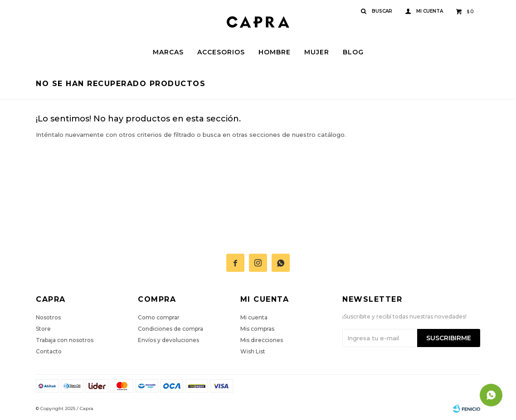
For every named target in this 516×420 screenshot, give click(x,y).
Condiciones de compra (170, 329)
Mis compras (257, 329)
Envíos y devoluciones (168, 340)
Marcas (168, 52)
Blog (353, 52)
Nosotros (48, 317)
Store (43, 329)
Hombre (275, 52)
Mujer (317, 52)
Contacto (49, 351)
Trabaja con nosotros (65, 340)
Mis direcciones (262, 340)
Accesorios (221, 52)
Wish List (253, 351)
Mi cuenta (254, 317)
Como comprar (159, 317)
